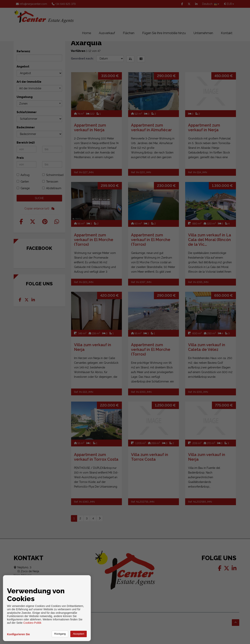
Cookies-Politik (32, 623)
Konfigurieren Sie (18, 634)
